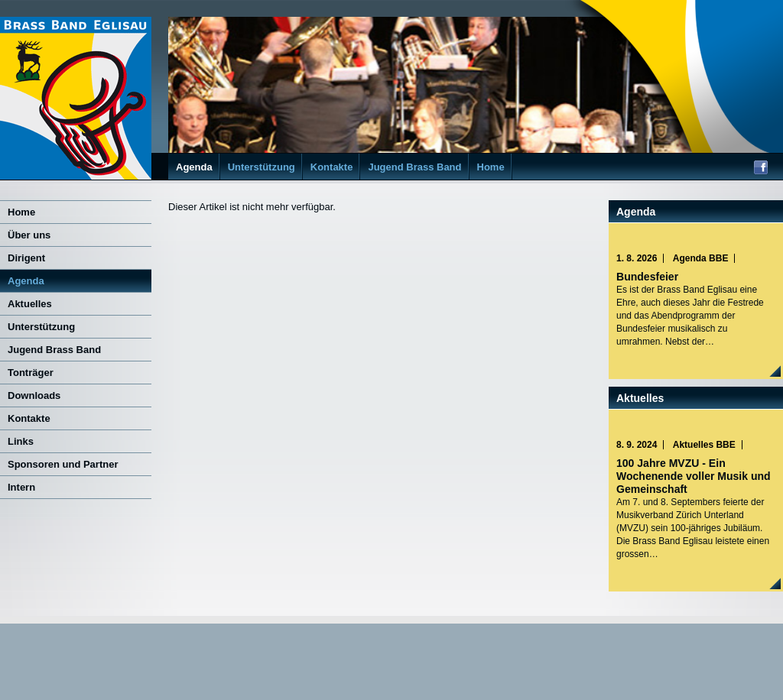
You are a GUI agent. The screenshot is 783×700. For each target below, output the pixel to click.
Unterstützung (262, 167)
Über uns (29, 235)
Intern (21, 487)
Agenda (194, 167)
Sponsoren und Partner (63, 464)
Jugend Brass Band (414, 167)
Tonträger (31, 373)
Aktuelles (30, 304)
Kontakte (332, 167)
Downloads (34, 395)
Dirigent (26, 258)
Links (21, 441)
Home (491, 167)
